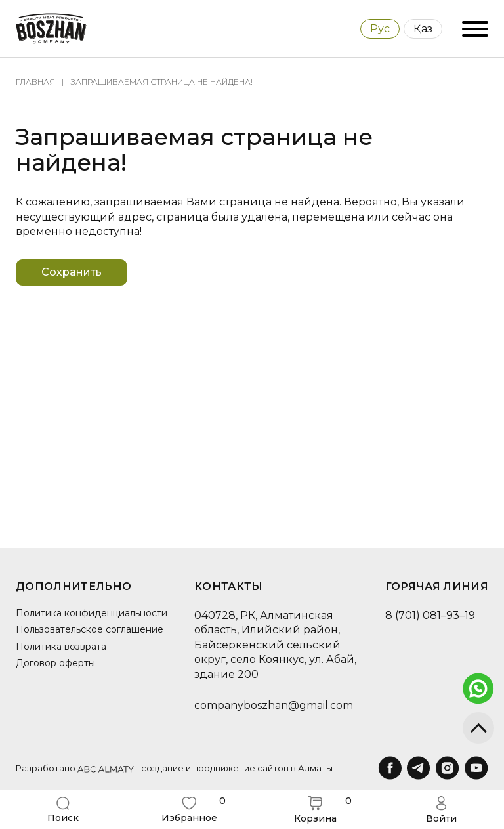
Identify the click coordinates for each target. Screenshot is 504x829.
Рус (380, 29)
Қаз (423, 29)
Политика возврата (61, 647)
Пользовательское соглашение (90, 629)
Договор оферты (55, 663)
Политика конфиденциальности (92, 613)
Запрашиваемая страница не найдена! (162, 82)
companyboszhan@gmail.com (274, 705)
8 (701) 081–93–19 (430, 615)
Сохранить (72, 272)
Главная (35, 82)
